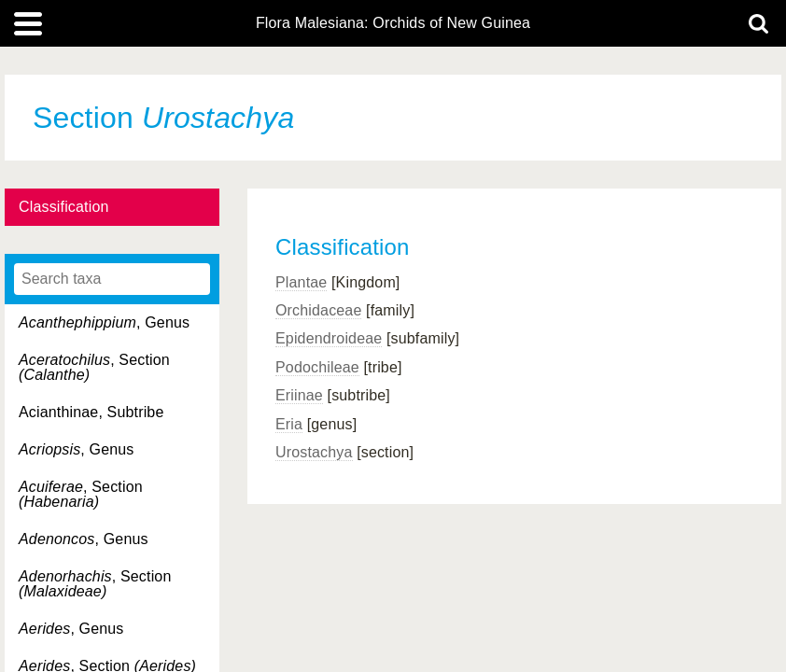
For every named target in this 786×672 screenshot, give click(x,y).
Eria (289, 424)
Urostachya (314, 452)
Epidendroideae (329, 338)
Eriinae (299, 395)
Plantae (301, 282)
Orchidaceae (318, 310)
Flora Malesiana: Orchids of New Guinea (393, 23)
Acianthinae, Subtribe (91, 412)
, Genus (104, 322)
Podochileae (317, 367)
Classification (64, 207)
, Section (94, 367)
